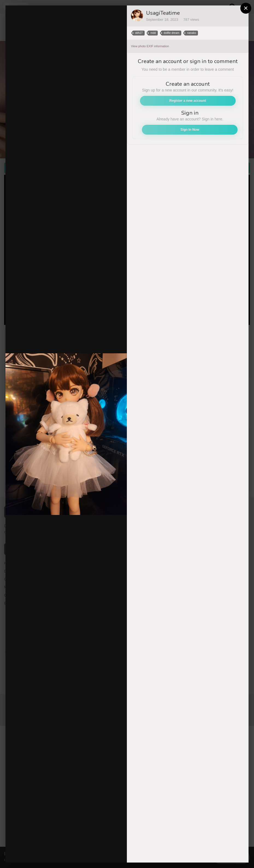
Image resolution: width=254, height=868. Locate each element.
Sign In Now (190, 130)
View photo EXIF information (150, 46)
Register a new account (188, 101)
